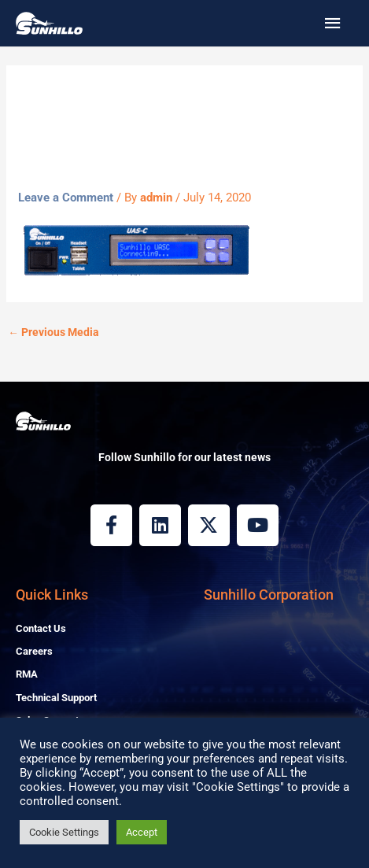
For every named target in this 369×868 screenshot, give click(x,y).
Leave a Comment (66, 198)
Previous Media (54, 332)
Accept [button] (142, 832)
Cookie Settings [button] (64, 832)
